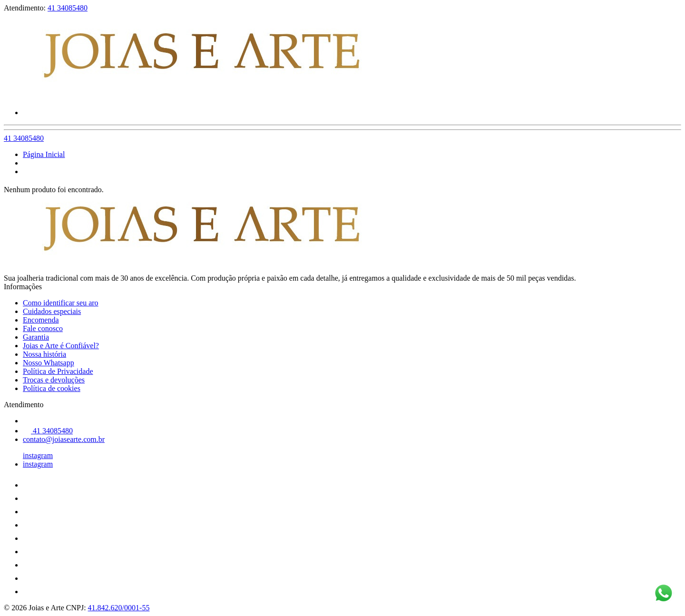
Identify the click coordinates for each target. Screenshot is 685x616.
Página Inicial (44, 154)
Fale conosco (43, 328)
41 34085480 (68, 8)
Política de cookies (52, 388)
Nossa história (44, 354)
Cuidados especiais (52, 311)
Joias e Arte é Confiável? (61, 346)
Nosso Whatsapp (49, 363)
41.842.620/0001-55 (119, 608)
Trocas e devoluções (54, 380)
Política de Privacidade (58, 371)
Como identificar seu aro (61, 303)
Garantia (36, 337)
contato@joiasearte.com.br (64, 439)
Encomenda (41, 320)
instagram (38, 455)
